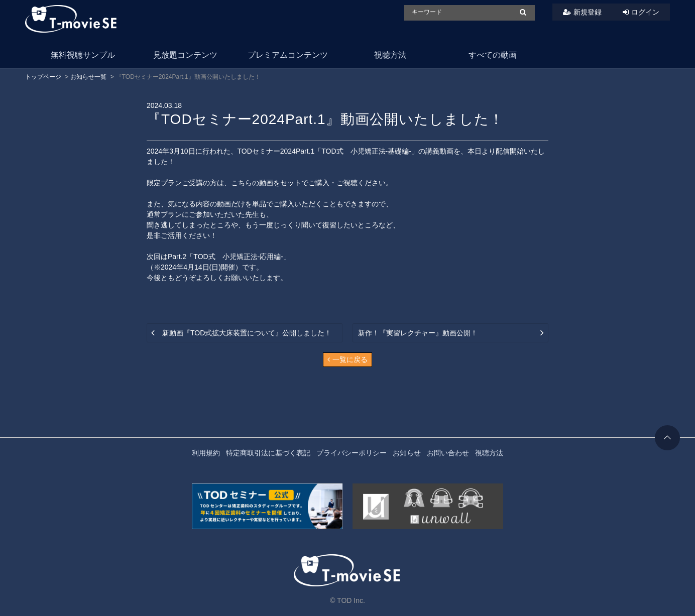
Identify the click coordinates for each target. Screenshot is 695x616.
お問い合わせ (448, 453)
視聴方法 (390, 55)
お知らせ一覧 (88, 77)
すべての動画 (493, 55)
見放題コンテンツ (185, 55)
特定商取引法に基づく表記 (268, 453)
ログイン (645, 12)
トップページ (43, 77)
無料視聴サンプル (83, 55)
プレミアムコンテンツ (288, 55)
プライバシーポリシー (352, 453)
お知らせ (407, 453)
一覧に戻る (348, 359)
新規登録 (588, 12)
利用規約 (206, 453)
